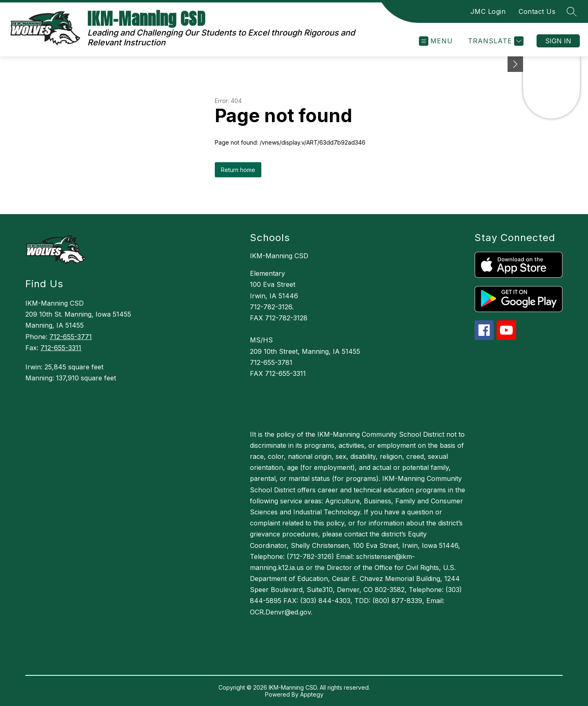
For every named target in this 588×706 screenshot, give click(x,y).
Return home (238, 170)
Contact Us (537, 11)
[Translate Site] (495, 41)
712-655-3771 (71, 337)
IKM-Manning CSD (279, 256)
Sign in (558, 41)
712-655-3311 (61, 348)
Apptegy (312, 694)
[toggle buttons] (515, 64)
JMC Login (488, 11)
